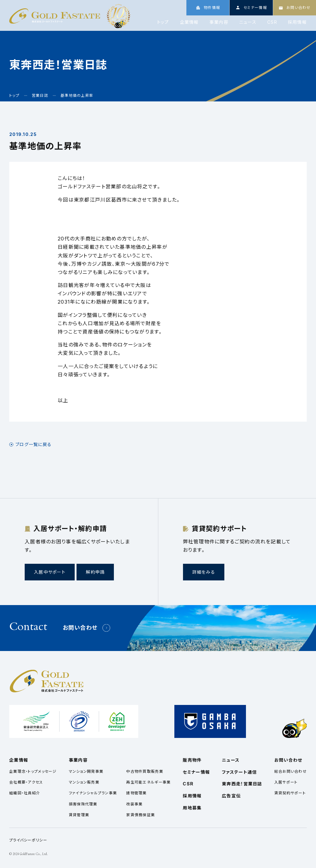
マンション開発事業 (86, 771)
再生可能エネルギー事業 (148, 782)
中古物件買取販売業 (145, 771)
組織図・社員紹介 (25, 793)
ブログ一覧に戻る (33, 444)
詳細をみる (204, 572)
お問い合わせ (80, 628)
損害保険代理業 (83, 804)
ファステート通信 (239, 772)
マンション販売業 (84, 782)
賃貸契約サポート (290, 793)
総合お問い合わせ (291, 771)
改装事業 (134, 804)
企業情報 (189, 22)
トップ (163, 22)
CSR (272, 22)
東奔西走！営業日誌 (242, 784)
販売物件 (192, 760)
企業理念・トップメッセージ (33, 771)
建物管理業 (136, 793)
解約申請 (95, 572)
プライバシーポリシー (28, 840)
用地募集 (192, 808)
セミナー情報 (196, 772)
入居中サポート (50, 572)
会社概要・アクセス (26, 782)
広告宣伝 (231, 796)
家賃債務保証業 (141, 815)
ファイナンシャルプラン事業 (93, 793)
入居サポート (286, 782)
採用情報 (297, 22)
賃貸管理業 (79, 815)
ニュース (248, 22)
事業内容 (219, 22)
